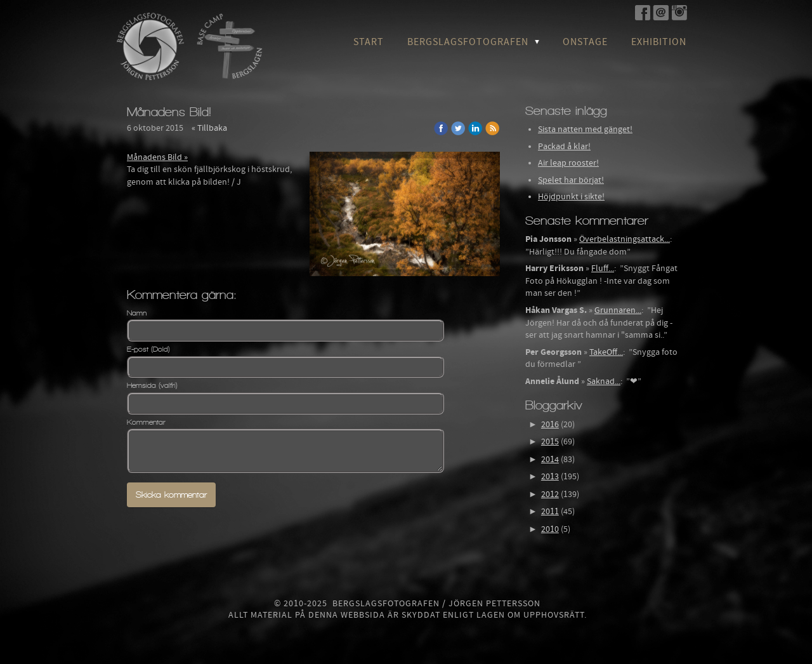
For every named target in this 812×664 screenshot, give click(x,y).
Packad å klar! (564, 147)
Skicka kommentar (171, 495)
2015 (550, 442)
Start (369, 42)
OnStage (585, 42)
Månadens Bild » (157, 157)
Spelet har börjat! (571, 180)
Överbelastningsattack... (625, 239)
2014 (550, 460)
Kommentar (146, 422)
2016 (550, 425)
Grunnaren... (618, 310)
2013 (550, 477)
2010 (550, 529)
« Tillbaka (209, 128)
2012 (550, 495)
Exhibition (659, 42)
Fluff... (603, 269)
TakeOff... (606, 352)
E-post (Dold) (148, 349)
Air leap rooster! (568, 163)
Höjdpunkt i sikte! (571, 197)
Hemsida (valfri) (152, 385)
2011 (550, 512)
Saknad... (604, 382)
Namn (137, 313)
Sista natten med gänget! (585, 129)
